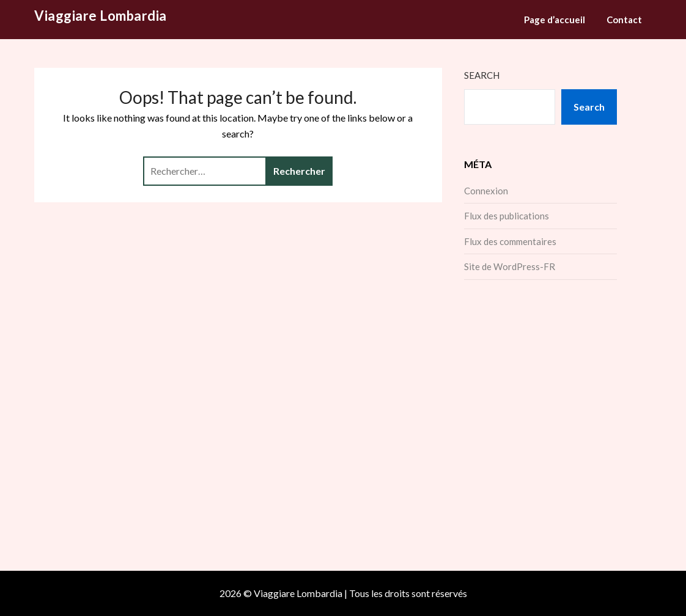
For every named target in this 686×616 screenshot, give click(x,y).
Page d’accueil (555, 20)
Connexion (486, 191)
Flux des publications (507, 216)
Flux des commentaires (510, 241)
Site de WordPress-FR (510, 266)
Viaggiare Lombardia (101, 16)
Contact (624, 20)
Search (482, 75)
